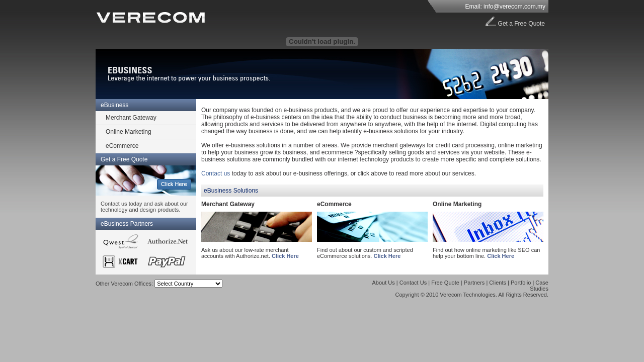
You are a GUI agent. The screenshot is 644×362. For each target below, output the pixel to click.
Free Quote (445, 283)
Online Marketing (129, 132)
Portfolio (521, 283)
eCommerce (122, 146)
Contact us (216, 173)
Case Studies (539, 286)
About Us (384, 283)
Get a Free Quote (521, 24)
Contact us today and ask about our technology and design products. (144, 207)
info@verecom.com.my (514, 7)
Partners (474, 283)
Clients (498, 283)
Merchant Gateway (131, 118)
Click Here (285, 256)
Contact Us (413, 283)
